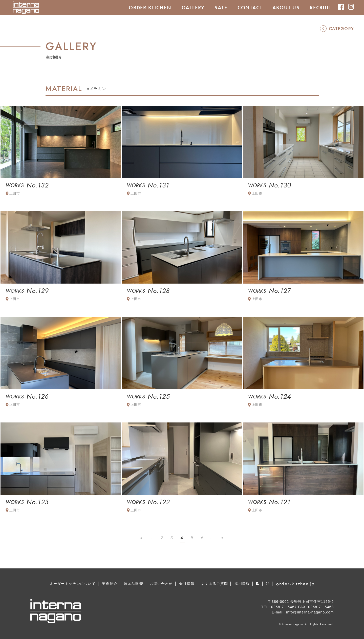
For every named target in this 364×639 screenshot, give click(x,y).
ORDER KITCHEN (150, 8)
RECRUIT (321, 8)
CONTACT (250, 8)
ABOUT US (286, 8)
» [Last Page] (222, 538)
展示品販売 (134, 584)
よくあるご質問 (215, 584)
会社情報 (187, 584)
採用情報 (242, 584)
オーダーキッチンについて (73, 584)
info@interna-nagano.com (310, 612)
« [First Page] (141, 538)
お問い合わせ (161, 584)
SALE (221, 8)
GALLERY (193, 8)
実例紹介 (110, 584)
